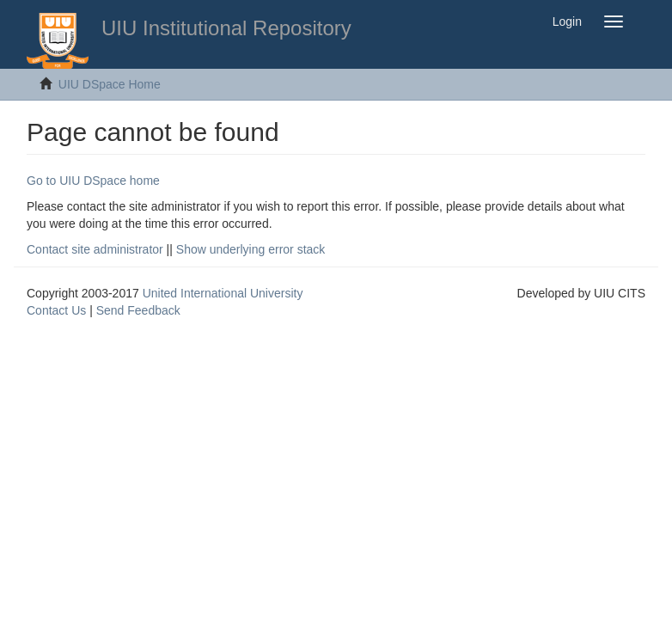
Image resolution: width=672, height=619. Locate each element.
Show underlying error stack (251, 249)
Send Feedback (138, 310)
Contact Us (56, 310)
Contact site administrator (95, 249)
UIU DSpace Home (110, 84)
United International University (223, 293)
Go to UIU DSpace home (93, 181)
